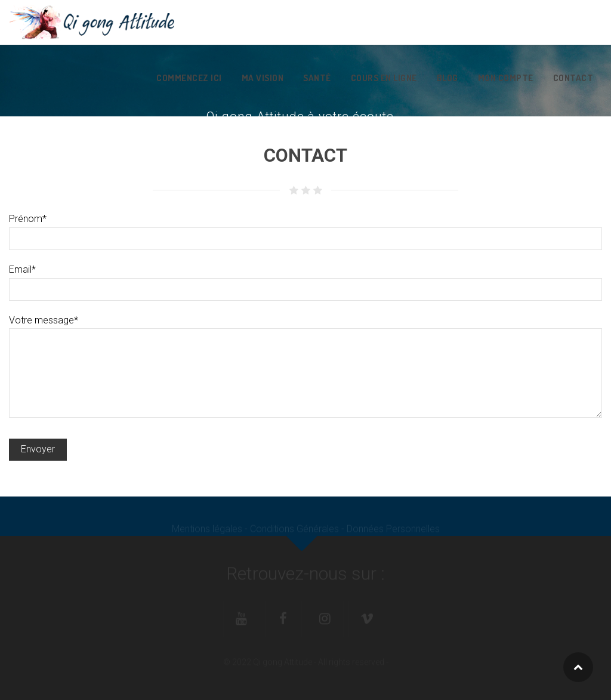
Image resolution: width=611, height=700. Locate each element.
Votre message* (305, 328)
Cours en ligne (384, 78)
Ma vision (263, 78)
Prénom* (305, 228)
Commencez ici (189, 78)
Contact (573, 78)
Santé (317, 78)
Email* (305, 279)
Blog (448, 78)
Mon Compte (506, 78)
